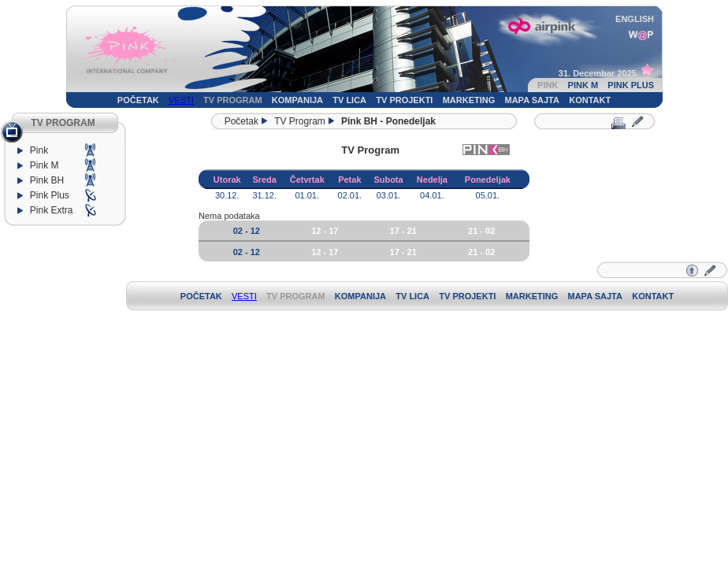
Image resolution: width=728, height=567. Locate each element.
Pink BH (47, 180)
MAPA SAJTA (532, 100)
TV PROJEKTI (404, 100)
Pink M (45, 165)
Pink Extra (54, 210)
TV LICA (349, 100)
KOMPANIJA (297, 100)
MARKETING (469, 100)
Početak (239, 121)
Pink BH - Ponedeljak (388, 121)
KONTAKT (590, 100)
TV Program (300, 121)
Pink (39, 150)
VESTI (181, 100)
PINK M (583, 85)
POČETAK (138, 100)
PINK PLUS (631, 85)
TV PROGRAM (233, 100)
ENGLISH (635, 19)
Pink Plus (52, 195)
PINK (548, 85)
